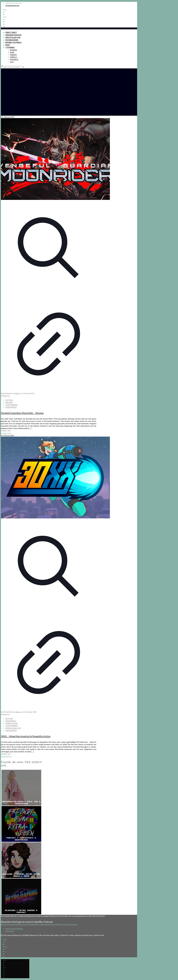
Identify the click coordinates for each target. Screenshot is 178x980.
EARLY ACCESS (12, 723)
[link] (23, 67)
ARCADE (9, 402)
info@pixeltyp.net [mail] (12, 5)
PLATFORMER (11, 405)
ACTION (9, 400)
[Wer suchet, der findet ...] (13, 67)
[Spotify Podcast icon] (6, 10)
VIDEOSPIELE (11, 407)
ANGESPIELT (11, 721)
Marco (18, 712)
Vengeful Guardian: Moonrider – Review (22, 413)
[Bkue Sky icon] (6, 17)
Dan (17, 393)
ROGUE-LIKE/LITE (13, 728)
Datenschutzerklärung (14, 929)
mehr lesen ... (7, 433)
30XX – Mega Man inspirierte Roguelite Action (26, 736)
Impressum (10, 931)
